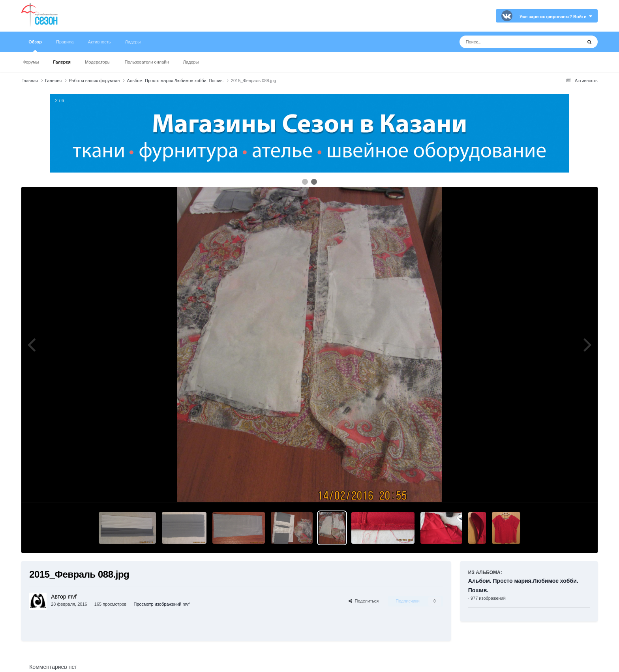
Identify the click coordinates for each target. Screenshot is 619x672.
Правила (65, 42)
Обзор (35, 46)
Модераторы (98, 62)
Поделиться (364, 601)
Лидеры (191, 62)
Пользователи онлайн (147, 62)
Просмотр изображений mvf (162, 604)
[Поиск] (506, 42)
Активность (99, 42)
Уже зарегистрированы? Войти (556, 17)
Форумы (31, 62)
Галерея (62, 62)
